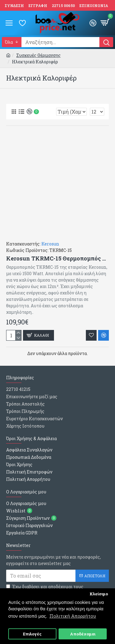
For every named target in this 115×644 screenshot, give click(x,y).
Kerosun (50, 244)
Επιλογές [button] (32, 634)
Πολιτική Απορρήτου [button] (73, 616)
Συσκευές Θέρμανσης (38, 55)
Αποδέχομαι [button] (83, 634)
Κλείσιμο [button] (99, 594)
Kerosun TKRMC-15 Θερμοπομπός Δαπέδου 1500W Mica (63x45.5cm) (57, 258)
